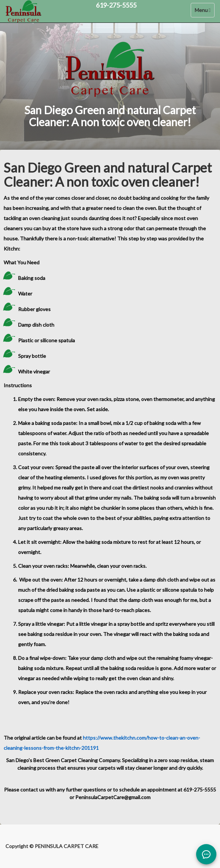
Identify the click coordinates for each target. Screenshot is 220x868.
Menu (204, 12)
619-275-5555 (200, 790)
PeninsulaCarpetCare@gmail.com (113, 797)
